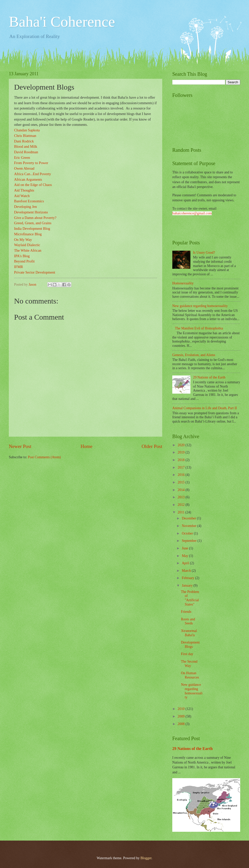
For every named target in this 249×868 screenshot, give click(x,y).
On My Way (23, 240)
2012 (181, 505)
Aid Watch (22, 196)
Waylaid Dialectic (27, 245)
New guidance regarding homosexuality (200, 306)
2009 (181, 716)
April (186, 563)
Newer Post (20, 446)
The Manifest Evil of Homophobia (199, 328)
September (190, 541)
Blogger (146, 858)
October (188, 533)
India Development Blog (32, 229)
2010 (181, 709)
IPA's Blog (22, 256)
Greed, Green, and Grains (33, 223)
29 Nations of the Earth (209, 377)
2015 (181, 482)
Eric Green (22, 158)
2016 (181, 475)
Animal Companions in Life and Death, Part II (205, 408)
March (187, 571)
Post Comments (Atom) (44, 457)
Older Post (152, 446)
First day (187, 654)
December (189, 518)
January (188, 586)
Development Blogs (190, 645)
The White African (28, 250)
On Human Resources (190, 675)
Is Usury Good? (204, 253)
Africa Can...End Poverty (33, 174)
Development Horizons (31, 212)
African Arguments (28, 179)
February (189, 578)
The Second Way (189, 664)
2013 (181, 497)
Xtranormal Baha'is (189, 633)
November (190, 526)
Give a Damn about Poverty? (35, 218)
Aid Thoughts (24, 190)
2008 (181, 724)
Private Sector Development (35, 272)
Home (86, 446)
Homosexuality (183, 283)
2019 (181, 452)
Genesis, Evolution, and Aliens (194, 355)
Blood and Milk (26, 146)
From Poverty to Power (31, 163)
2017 (181, 467)
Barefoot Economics (29, 201)
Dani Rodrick (24, 141)
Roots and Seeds (188, 621)
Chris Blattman (25, 136)
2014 (181, 490)
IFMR (18, 267)
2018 (181, 460)
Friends (186, 612)
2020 (181, 445)
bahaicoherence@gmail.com (192, 213)
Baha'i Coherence (62, 22)
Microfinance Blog (28, 234)
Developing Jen (26, 207)
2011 (181, 512)
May (185, 556)
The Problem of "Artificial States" (190, 598)
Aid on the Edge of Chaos (33, 185)
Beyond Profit (24, 261)
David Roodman (26, 152)
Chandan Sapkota (27, 130)
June (185, 548)
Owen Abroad (24, 168)
